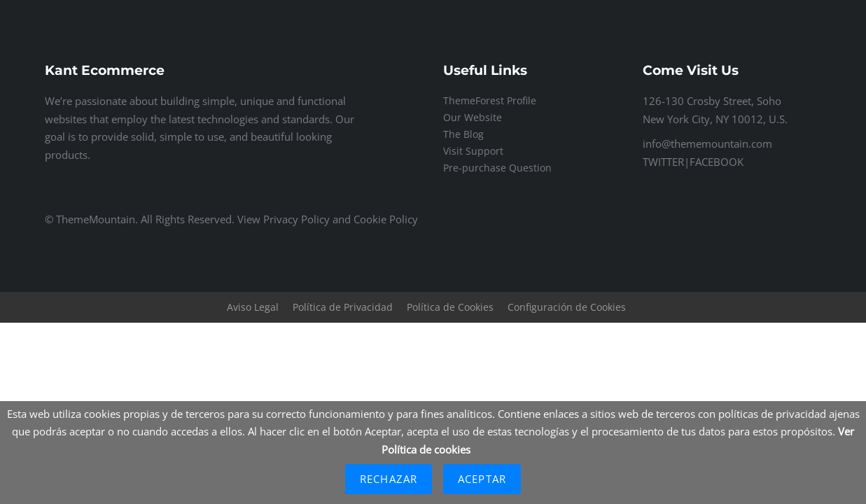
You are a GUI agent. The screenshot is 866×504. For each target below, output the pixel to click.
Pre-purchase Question (497, 168)
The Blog (463, 134)
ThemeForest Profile (490, 100)
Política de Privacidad (343, 307)
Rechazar (389, 479)
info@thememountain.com (707, 143)
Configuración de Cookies (567, 307)
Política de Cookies (450, 307)
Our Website (473, 117)
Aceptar (482, 479)
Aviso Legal (253, 307)
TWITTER (663, 162)
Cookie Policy (386, 219)
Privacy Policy (296, 219)
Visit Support (473, 151)
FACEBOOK (717, 162)
